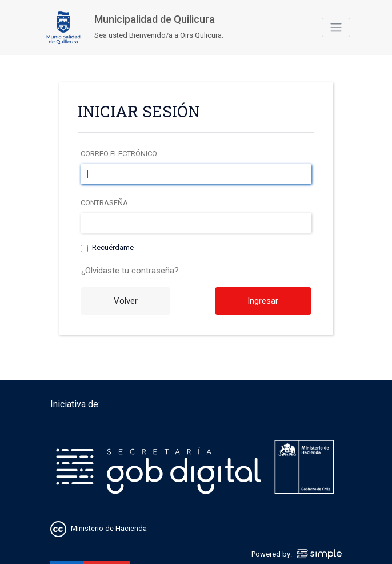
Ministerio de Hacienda (109, 528)
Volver (126, 301)
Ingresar (263, 301)
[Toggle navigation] (336, 27)
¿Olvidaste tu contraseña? (130, 271)
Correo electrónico (119, 154)
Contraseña (104, 203)
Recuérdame (113, 248)
